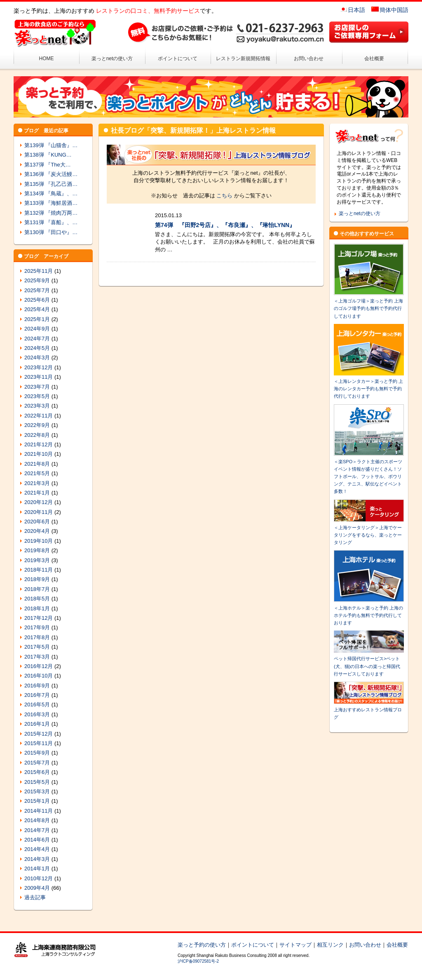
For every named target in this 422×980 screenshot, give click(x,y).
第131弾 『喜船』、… (51, 222)
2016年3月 (37, 714)
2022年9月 (37, 425)
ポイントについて (178, 59)
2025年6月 (37, 300)
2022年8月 (37, 435)
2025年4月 (37, 309)
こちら (225, 196)
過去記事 (35, 897)
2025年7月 (37, 290)
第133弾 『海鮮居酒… (51, 203)
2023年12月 (39, 367)
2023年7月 (37, 387)
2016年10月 (39, 676)
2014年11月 (39, 811)
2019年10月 (39, 541)
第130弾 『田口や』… (51, 232)
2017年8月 (37, 637)
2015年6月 (37, 772)
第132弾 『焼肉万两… (51, 213)
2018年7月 (37, 589)
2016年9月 (37, 686)
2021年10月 (39, 454)
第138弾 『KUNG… (48, 155)
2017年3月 (37, 657)
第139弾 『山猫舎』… (51, 145)
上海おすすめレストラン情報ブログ (369, 710)
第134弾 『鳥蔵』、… (51, 193)
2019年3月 (37, 560)
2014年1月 (37, 869)
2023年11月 (39, 377)
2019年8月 (37, 550)
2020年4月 (37, 531)
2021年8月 (37, 464)
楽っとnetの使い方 (112, 59)
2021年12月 (39, 444)
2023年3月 (37, 406)
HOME (47, 59)
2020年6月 (37, 522)
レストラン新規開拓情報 (243, 59)
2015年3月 (37, 791)
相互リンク (330, 945)
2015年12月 (39, 734)
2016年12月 (39, 666)
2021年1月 (37, 493)
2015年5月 (37, 782)
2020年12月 (39, 502)
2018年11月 (39, 570)
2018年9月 (37, 579)
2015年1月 (37, 801)
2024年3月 (37, 358)
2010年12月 (39, 878)
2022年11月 (39, 416)
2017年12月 (39, 618)
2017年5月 (37, 647)
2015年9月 (37, 753)
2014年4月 (37, 849)
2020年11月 (39, 512)
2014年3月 (37, 859)
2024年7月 (37, 339)
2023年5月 (37, 396)
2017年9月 (37, 627)
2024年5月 (37, 348)
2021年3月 (37, 483)
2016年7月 (37, 695)
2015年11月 (39, 743)
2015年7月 (37, 763)
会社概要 (374, 59)
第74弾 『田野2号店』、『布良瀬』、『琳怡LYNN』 (225, 225)
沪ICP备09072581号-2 (198, 961)
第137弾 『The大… (48, 165)
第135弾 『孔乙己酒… (51, 184)
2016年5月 (37, 705)
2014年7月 (37, 830)
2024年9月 (37, 329)
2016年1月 (37, 724)
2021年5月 (37, 473)
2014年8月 (37, 820)
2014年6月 (37, 840)
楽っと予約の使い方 (202, 945)
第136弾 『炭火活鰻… (51, 174)
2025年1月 (37, 319)
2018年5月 (37, 599)
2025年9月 (37, 280)
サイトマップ (295, 945)
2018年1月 (37, 608)
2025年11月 (39, 271)
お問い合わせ (309, 59)
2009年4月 (37, 888)
